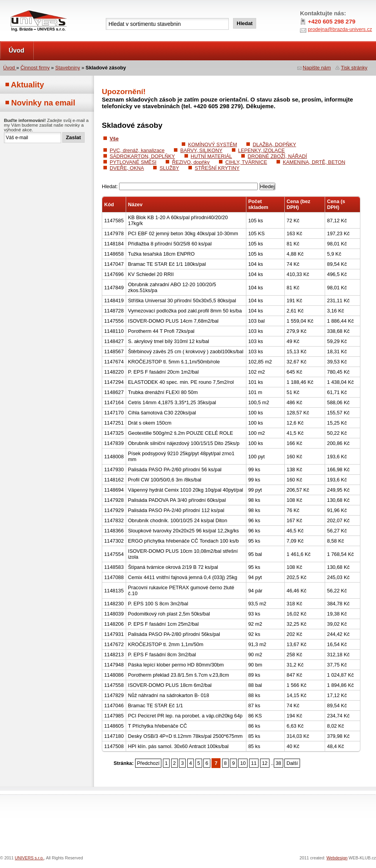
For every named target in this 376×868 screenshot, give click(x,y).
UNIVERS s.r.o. (22, 8)
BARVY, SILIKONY (201, 150)
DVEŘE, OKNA (127, 168)
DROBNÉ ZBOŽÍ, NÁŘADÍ (277, 156)
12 (265, 763)
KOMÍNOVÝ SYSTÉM (212, 144)
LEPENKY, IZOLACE (261, 150)
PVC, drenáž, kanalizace (137, 150)
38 (278, 763)
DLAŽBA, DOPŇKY (274, 144)
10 (243, 763)
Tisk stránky (354, 68)
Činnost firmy (35, 68)
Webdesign (337, 858)
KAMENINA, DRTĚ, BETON (314, 162)
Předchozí (148, 763)
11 (254, 763)
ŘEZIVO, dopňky (191, 162)
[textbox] (167, 24)
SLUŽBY (169, 168)
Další (292, 763)
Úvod (16, 50)
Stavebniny (68, 68)
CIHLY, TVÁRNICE (246, 162)
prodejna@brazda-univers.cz (340, 29)
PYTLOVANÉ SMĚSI (133, 162)
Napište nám (317, 68)
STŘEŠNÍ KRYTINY (217, 168)
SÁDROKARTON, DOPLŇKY (142, 156)
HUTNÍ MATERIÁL (211, 156)
